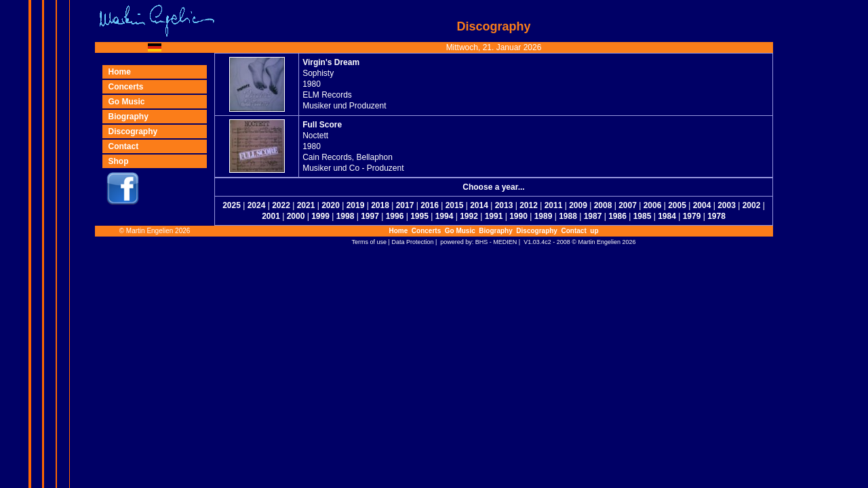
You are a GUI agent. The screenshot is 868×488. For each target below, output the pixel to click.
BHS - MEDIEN (496, 242)
